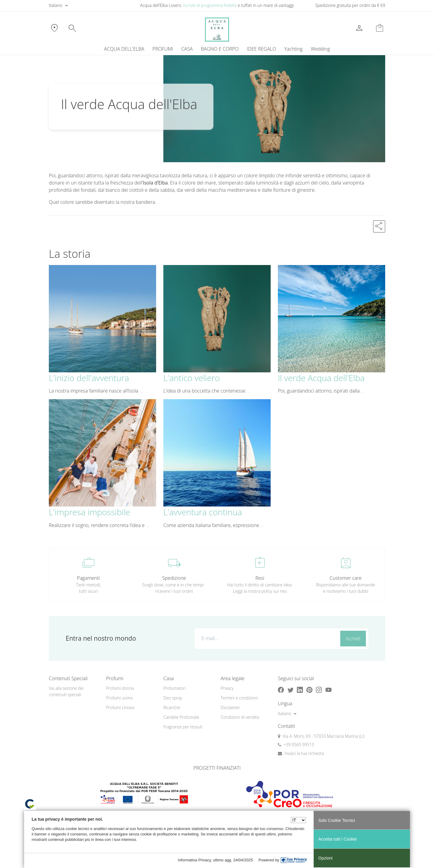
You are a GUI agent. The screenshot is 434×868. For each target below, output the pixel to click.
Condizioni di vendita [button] (240, 717)
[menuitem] (294, 49)
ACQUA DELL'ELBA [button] (124, 49)
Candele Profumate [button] (181, 717)
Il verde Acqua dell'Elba (321, 378)
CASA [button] (187, 49)
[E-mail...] (266, 638)
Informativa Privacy (194, 860)
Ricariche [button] (172, 707)
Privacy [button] (227, 688)
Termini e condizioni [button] (239, 698)
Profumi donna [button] (120, 688)
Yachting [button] (293, 49)
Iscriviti (353, 639)
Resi (260, 578)
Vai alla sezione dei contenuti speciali (66, 691)
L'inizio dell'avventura (89, 378)
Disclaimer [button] (230, 707)
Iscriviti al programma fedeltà (210, 5)
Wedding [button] (320, 49)
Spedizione (174, 578)
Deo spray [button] (173, 698)
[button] (379, 226)
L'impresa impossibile (90, 512)
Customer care (346, 578)
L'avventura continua (203, 512)
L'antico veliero (192, 378)
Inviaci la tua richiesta (304, 753)
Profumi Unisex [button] (120, 707)
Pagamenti (88, 578)
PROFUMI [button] (163, 49)
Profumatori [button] (175, 688)
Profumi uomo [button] (120, 698)
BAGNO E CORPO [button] (220, 49)
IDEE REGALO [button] (261, 49)
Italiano (56, 5)
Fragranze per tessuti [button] (183, 727)
